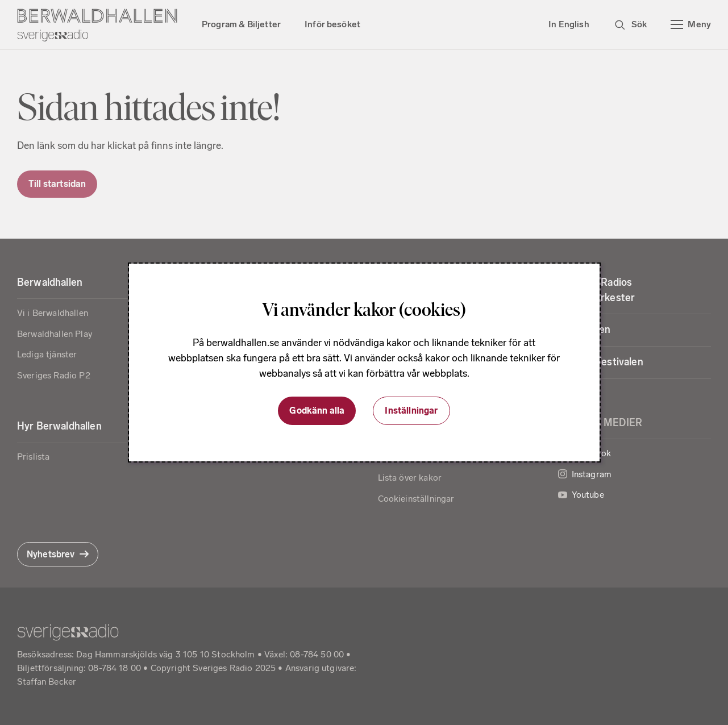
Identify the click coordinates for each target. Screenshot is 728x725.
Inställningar (411, 411)
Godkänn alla (317, 411)
